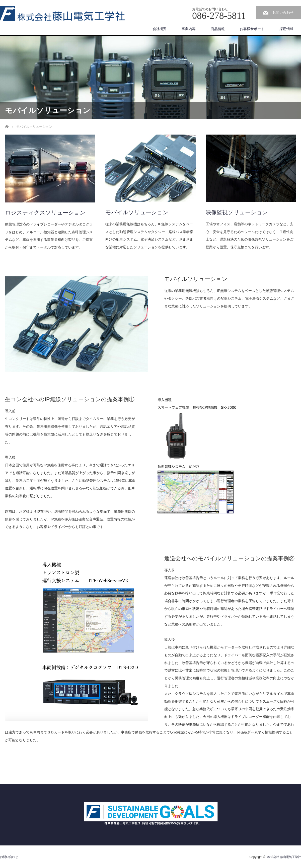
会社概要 (160, 29)
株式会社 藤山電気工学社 (284, 857)
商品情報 (218, 29)
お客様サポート (252, 29)
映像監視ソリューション (237, 212)
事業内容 (189, 29)
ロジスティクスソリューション (45, 213)
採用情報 (286, 29)
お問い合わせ (283, 13)
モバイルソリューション (137, 212)
